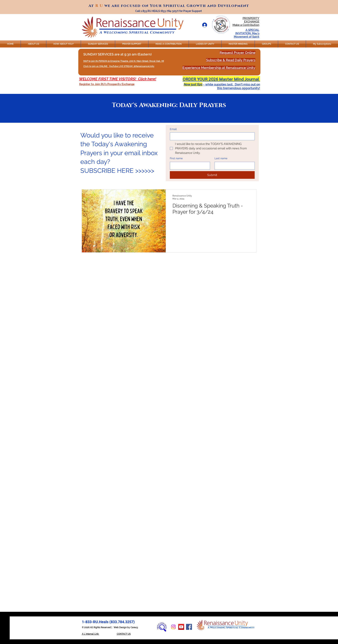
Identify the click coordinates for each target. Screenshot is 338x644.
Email (173, 129)
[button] (107, 84)
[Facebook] (189, 627)
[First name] (189, 166)
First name (176, 158)
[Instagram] (173, 627)
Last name (221, 158)
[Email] (211, 136)
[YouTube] (181, 627)
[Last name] (233, 166)
